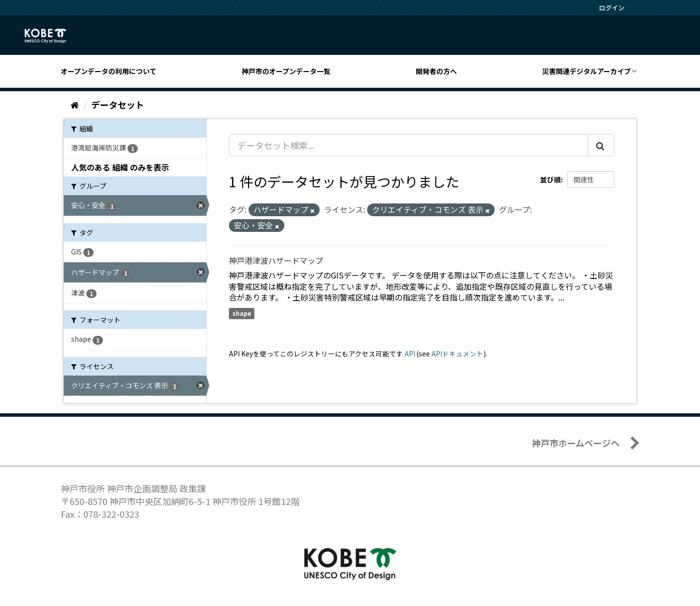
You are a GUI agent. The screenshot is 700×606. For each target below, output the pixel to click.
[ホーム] (75, 104)
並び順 (550, 179)
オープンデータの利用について (109, 71)
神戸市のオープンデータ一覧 (286, 71)
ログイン (612, 8)
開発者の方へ (436, 71)
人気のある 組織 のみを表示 (120, 167)
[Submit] (601, 145)
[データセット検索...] (409, 145)
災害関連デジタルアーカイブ (587, 71)
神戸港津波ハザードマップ (276, 260)
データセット (118, 104)
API (410, 353)
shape (242, 313)
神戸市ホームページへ (576, 443)
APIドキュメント (457, 353)
